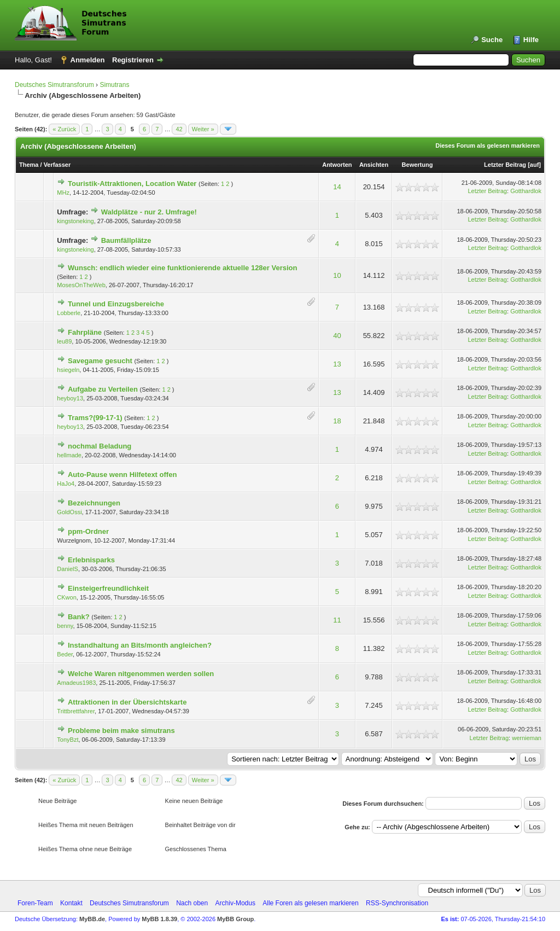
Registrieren (133, 60)
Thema (29, 165)
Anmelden (88, 60)
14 (337, 187)
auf (535, 165)
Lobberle (69, 313)
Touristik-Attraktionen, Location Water (132, 184)
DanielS (68, 569)
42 (179, 129)
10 (337, 275)
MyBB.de (92, 919)
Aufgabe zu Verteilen (103, 389)
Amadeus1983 (76, 683)
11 (337, 620)
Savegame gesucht (100, 361)
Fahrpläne (85, 332)
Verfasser (57, 165)
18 (337, 421)
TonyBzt (68, 740)
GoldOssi (69, 512)
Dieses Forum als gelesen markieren (488, 146)
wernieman (527, 738)
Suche (492, 40)
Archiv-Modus (235, 903)
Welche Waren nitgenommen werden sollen (141, 674)
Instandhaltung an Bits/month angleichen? (140, 645)
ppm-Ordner (88, 531)
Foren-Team (35, 903)
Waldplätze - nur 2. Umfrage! (149, 212)
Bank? (79, 617)
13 (337, 364)
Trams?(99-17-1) (95, 418)
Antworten (337, 165)
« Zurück (64, 129)
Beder (65, 654)
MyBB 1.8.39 (159, 919)
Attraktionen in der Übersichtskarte (127, 702)
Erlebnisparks (91, 560)
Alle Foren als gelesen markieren (310, 903)
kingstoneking (75, 221)
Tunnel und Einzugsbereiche (116, 304)
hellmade (69, 455)
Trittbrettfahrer (76, 711)
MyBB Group (235, 919)
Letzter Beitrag (505, 165)
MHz (63, 193)
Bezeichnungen (94, 503)
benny (65, 626)
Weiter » (203, 129)
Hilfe (531, 40)
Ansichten (374, 165)
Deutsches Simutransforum (54, 85)
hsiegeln (68, 370)
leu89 (64, 341)
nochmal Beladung (100, 446)
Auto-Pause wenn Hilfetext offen (122, 475)
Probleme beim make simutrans (121, 731)
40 (337, 336)
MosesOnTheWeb (81, 285)
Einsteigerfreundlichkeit (108, 588)
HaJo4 (66, 484)
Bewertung (418, 165)
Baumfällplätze (126, 240)
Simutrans (114, 85)
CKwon (66, 597)
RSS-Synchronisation (397, 903)
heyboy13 (70, 398)
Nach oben (192, 903)
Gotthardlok (526, 191)
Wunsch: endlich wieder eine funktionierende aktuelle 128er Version (183, 268)
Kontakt (71, 903)
